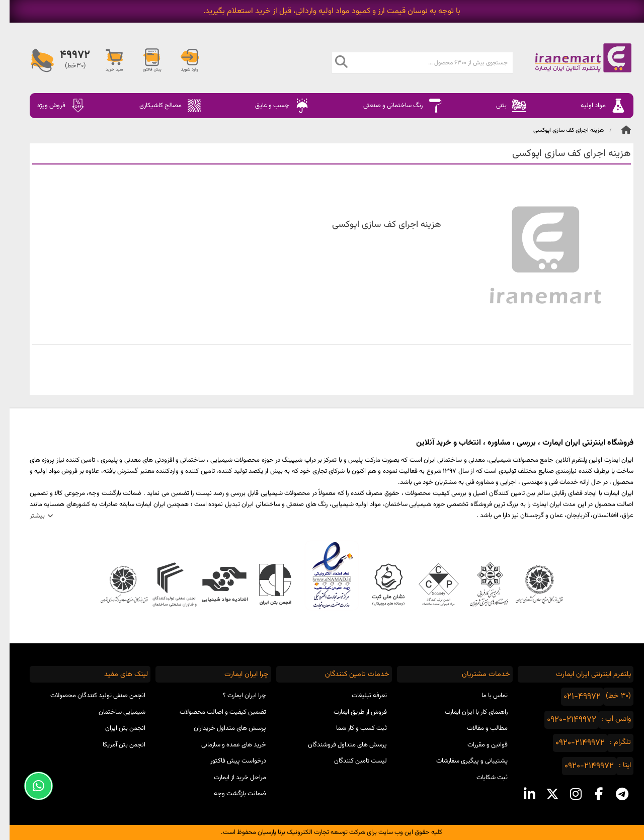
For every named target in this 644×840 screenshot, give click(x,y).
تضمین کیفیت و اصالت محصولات (213, 712)
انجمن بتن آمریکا (114, 745)
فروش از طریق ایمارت (351, 712)
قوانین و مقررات (478, 745)
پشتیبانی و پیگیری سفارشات (462, 761)
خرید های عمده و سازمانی (224, 745)
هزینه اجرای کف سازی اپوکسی (559, 130)
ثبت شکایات (482, 778)
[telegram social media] (612, 794)
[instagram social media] (566, 794)
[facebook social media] (589, 794)
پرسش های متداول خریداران (220, 728)
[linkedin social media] (520, 794)
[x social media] (543, 794)
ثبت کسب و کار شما (352, 728)
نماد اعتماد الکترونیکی (322, 575)
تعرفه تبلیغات (360, 696)
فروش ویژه (52, 106)
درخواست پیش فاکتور (229, 761)
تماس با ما (485, 696)
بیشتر (28, 516)
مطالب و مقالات (478, 728)
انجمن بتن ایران (116, 728)
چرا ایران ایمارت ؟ (235, 696)
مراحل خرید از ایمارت (230, 778)
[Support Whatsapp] (29, 786)
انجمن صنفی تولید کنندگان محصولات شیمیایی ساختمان (88, 704)
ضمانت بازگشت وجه (230, 794)
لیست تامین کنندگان (351, 761)
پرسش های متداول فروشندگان (338, 745)
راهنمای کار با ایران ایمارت (467, 712)
